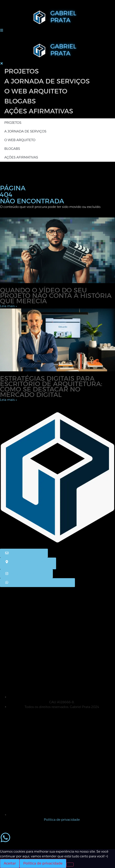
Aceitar (10, 863)
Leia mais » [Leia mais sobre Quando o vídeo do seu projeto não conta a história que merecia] (8, 306)
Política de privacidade (43, 863)
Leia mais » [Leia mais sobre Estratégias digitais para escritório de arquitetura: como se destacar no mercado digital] (8, 400)
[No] (70, 865)
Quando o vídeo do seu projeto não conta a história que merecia (56, 296)
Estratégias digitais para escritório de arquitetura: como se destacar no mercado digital (51, 387)
